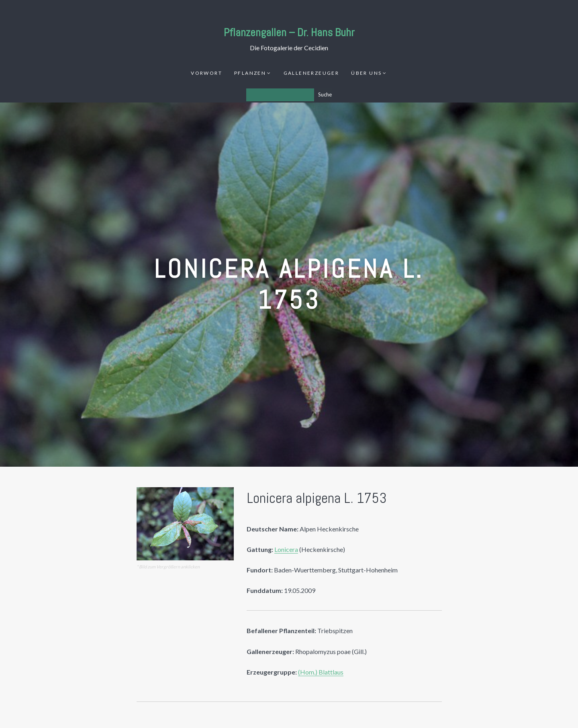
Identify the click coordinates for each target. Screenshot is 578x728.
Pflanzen (250, 73)
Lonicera (286, 549)
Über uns (366, 73)
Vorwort (206, 73)
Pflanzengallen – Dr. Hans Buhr (289, 32)
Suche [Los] (325, 94)
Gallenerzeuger (311, 73)
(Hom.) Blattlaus (321, 672)
